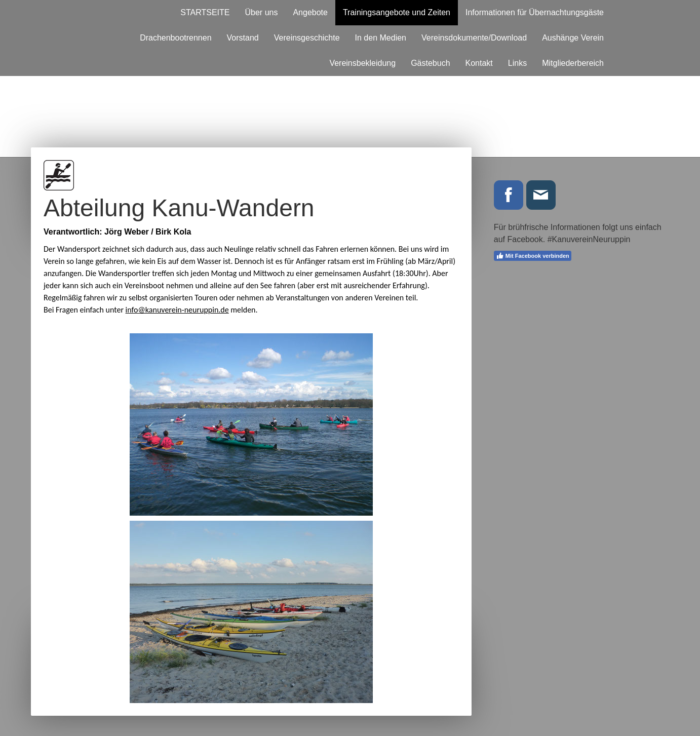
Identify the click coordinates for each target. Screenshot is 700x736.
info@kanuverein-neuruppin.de (177, 310)
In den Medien (381, 38)
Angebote (310, 12)
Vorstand (243, 38)
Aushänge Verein (573, 38)
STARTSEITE (205, 12)
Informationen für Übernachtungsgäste (535, 12)
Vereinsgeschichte (307, 38)
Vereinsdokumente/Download (474, 38)
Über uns (262, 12)
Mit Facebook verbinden (533, 256)
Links (517, 63)
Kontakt (479, 63)
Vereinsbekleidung (362, 63)
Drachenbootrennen (176, 38)
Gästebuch (430, 63)
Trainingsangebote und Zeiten (397, 12)
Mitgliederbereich (573, 63)
